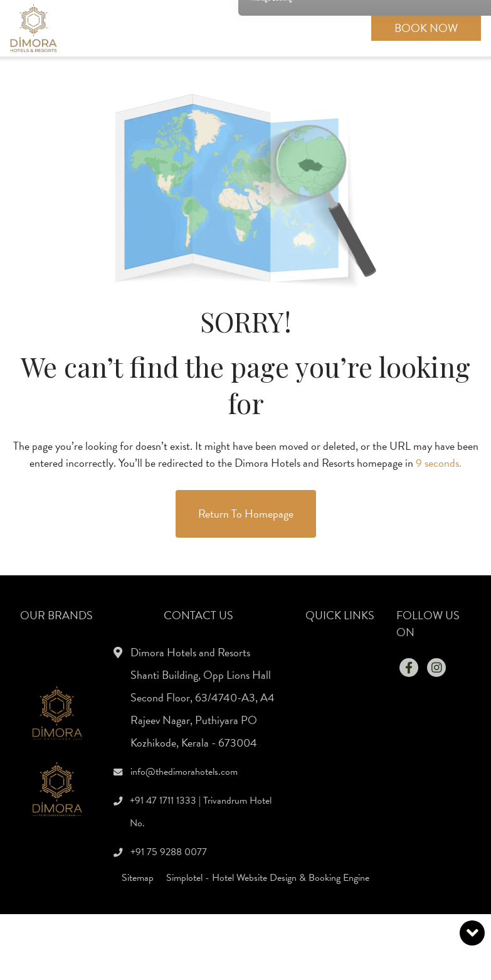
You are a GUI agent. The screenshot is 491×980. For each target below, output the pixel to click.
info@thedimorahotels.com (184, 772)
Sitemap (138, 878)
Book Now (426, 28)
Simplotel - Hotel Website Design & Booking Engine (268, 878)
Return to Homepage (246, 514)
